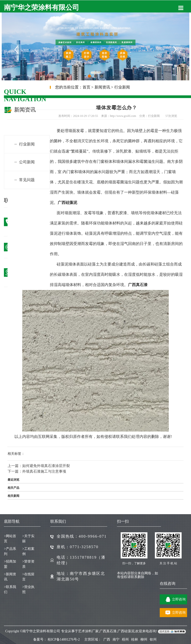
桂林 (135, 639)
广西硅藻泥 (126, 631)
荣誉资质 (28, 564)
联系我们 (10, 589)
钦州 (153, 639)
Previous (16, 49)
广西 (107, 639)
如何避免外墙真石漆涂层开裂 (46, 466)
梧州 (125, 639)
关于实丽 (28, 539)
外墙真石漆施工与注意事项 (44, 471)
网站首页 (10, 539)
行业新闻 (122, 87)
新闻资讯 (102, 87)
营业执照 (28, 589)
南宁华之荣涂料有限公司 (42, 7)
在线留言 (28, 577)
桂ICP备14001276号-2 (64, 639)
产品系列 (10, 551)
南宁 (116, 639)
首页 (86, 87)
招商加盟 (10, 564)
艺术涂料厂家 (88, 631)
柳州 (144, 639)
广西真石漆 (108, 631)
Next (175, 49)
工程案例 (28, 551)
